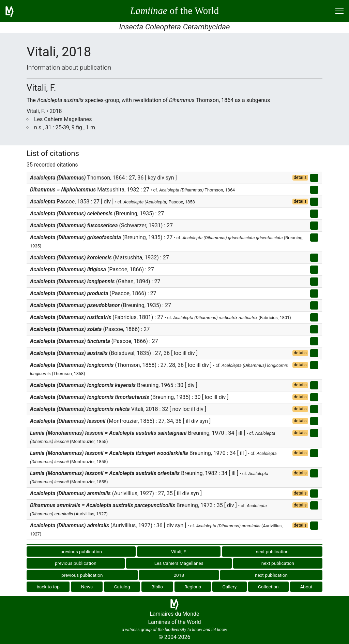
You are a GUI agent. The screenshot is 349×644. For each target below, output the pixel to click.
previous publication (81, 552)
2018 (179, 575)
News (87, 587)
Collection (268, 587)
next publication (272, 552)
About (306, 587)
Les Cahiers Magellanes (179, 563)
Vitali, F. (179, 552)
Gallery (230, 587)
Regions (193, 587)
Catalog (122, 587)
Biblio (157, 587)
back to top (48, 587)
